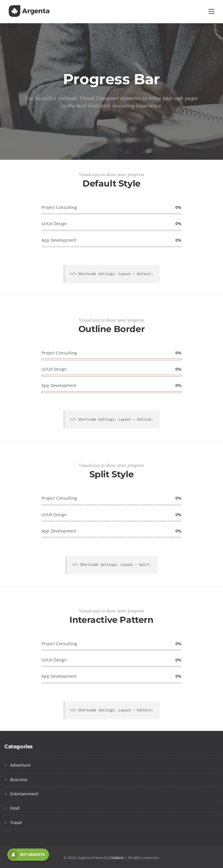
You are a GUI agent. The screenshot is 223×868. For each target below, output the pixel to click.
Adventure (20, 765)
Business (19, 780)
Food (15, 808)
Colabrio (117, 858)
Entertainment (24, 794)
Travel (16, 823)
